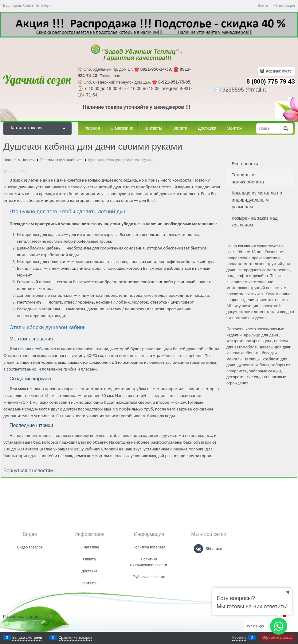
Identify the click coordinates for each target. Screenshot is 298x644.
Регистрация (284, 6)
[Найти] (286, 128)
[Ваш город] (288, 592)
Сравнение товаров (76, 638)
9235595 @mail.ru (245, 90)
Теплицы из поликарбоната (248, 178)
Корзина (239, 638)
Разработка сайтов (21, 617)
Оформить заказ (277, 638)
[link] (37, 6)
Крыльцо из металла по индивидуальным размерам (257, 200)
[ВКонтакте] (198, 549)
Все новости (245, 164)
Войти (263, 6)
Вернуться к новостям (28, 471)
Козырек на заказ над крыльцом (255, 222)
